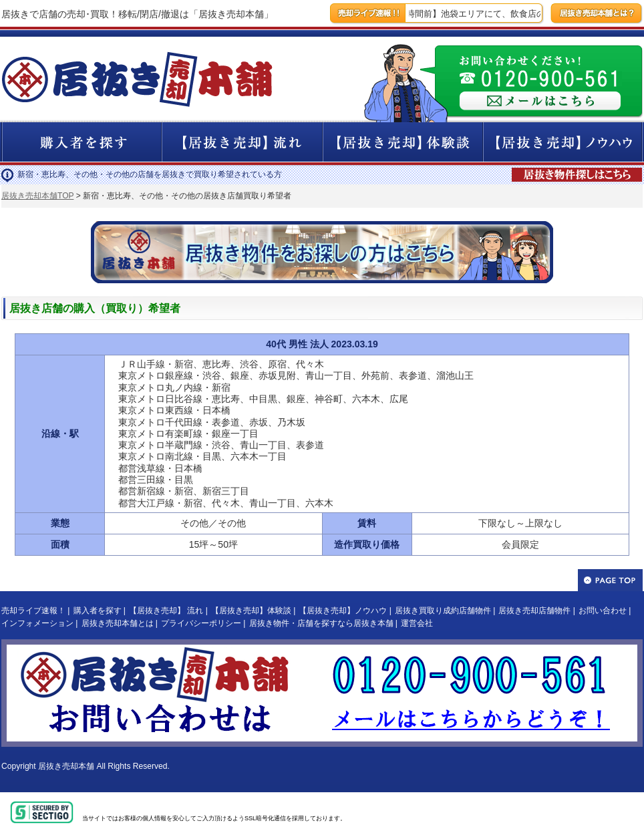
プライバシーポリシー (201, 623)
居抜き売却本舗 (66, 766)
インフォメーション (37, 623)
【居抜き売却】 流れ (166, 611)
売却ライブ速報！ (33, 611)
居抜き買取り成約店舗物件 (443, 611)
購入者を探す (98, 611)
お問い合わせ (603, 611)
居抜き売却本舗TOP (37, 196)
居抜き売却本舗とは (118, 623)
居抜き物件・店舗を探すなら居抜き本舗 (321, 623)
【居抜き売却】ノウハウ (343, 611)
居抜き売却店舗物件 (534, 611)
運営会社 (417, 623)
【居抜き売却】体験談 (251, 611)
